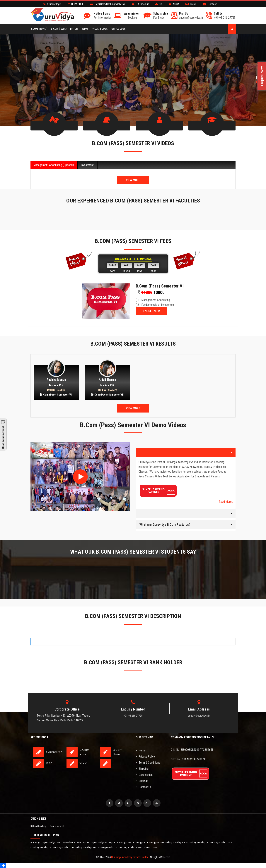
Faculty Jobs (100, 29)
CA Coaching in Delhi (216, 842)
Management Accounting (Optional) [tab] (54, 164)
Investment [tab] (87, 164)
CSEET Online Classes (147, 847)
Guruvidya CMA (53, 842)
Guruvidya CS (69, 842)
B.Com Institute (56, 825)
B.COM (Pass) (59, 29)
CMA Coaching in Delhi (103, 847)
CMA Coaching (134, 842)
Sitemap (142, 780)
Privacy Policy (146, 756)
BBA (49, 763)
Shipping (142, 768)
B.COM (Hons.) (39, 29)
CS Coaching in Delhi (59, 847)
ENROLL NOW (152, 310)
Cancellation (144, 774)
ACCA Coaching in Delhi (193, 842)
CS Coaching (149, 842)
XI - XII (84, 763)
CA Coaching (119, 842)
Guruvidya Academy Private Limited (130, 856)
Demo (85, 29)
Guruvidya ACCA (85, 842)
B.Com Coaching (39, 825)
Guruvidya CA (37, 842)
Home (141, 750)
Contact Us (144, 786)
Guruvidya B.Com (103, 842)
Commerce (54, 751)
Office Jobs (118, 29)
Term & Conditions (148, 762)
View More (133, 179)
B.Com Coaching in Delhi (168, 842)
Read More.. (226, 501)
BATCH (74, 29)
